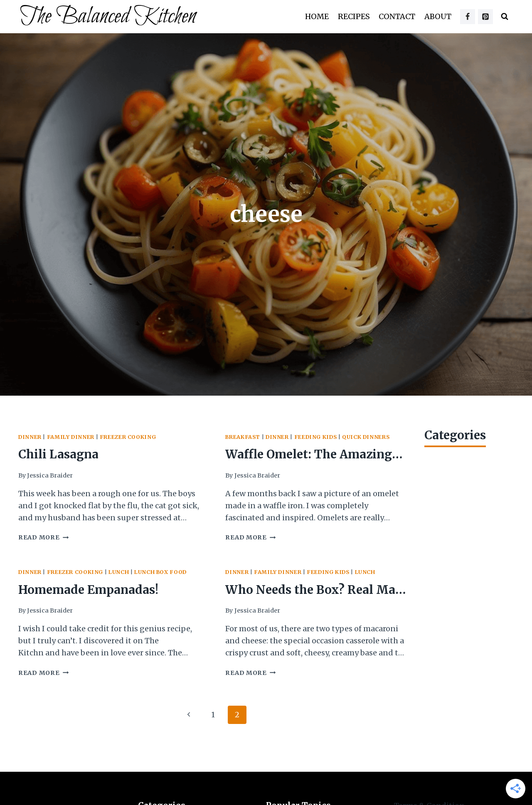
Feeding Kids (316, 437)
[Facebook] (468, 17)
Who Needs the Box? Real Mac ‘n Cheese (313, 591)
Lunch (119, 572)
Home (317, 16)
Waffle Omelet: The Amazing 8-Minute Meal (309, 456)
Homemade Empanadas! (88, 590)
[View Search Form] (505, 17)
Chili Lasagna (58, 454)
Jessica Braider (50, 475)
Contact (397, 16)
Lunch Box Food (160, 572)
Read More (43, 537)
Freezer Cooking (128, 437)
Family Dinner (71, 437)
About (438, 16)
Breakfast (243, 437)
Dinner (30, 437)
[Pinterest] (485, 17)
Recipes (354, 16)
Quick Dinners (366, 437)
